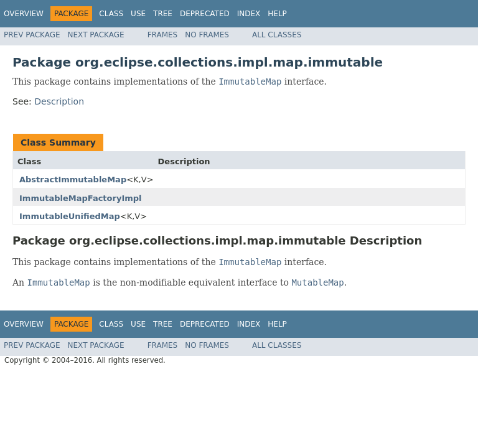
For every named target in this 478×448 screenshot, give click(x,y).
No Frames (207, 35)
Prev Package (32, 35)
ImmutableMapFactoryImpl (81, 198)
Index (249, 14)
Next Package (96, 35)
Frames (163, 35)
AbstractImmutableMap (73, 180)
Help (277, 14)
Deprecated (205, 14)
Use (138, 14)
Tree (163, 14)
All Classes (277, 35)
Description (59, 101)
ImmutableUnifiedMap (70, 216)
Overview (24, 14)
